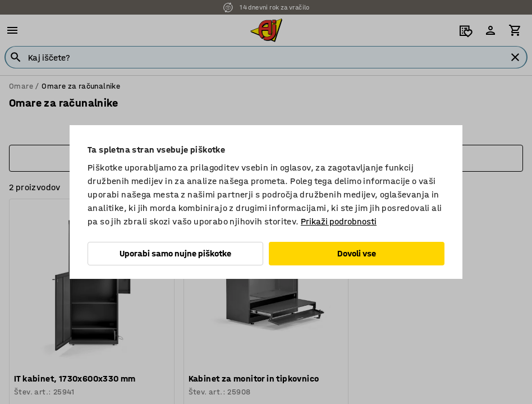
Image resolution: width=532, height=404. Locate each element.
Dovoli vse (357, 253)
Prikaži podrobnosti (339, 221)
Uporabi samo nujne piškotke (175, 253)
